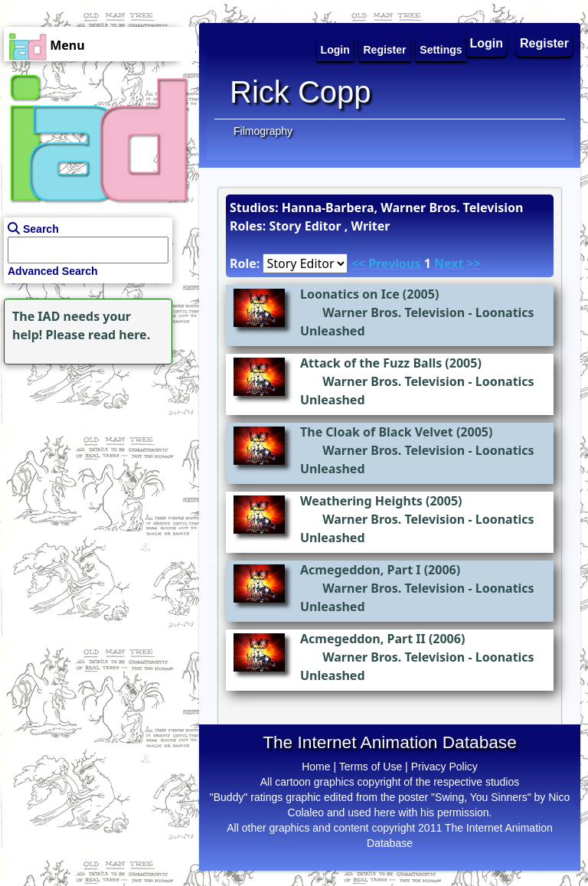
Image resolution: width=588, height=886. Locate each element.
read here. (119, 335)
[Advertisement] (96, 464)
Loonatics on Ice (350, 294)
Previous (394, 263)
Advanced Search (53, 271)
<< (358, 263)
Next (449, 263)
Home (316, 767)
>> (474, 263)
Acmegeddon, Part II (363, 639)
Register (544, 43)
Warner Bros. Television (394, 312)
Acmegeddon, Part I (361, 570)
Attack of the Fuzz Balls (371, 363)
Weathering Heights (361, 501)
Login (487, 43)
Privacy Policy (444, 767)
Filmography (263, 131)
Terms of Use (371, 767)
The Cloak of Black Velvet (377, 432)
